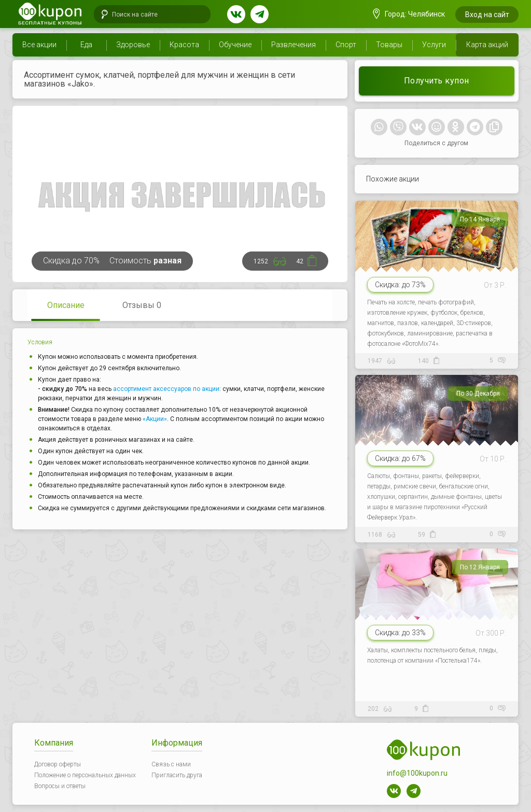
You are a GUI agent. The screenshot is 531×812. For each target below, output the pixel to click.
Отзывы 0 (142, 305)
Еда (86, 45)
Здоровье (133, 45)
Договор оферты (58, 764)
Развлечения (294, 45)
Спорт (346, 45)
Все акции (39, 45)
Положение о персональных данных (85, 775)
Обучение (235, 45)
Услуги (434, 45)
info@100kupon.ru (417, 773)
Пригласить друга (177, 775)
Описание (66, 305)
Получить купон (437, 81)
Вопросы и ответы (60, 786)
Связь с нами (171, 764)
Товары (389, 45)
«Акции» (155, 419)
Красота (184, 45)
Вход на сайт (487, 15)
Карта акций (487, 45)
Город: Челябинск (409, 14)
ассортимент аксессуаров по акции (166, 389)
